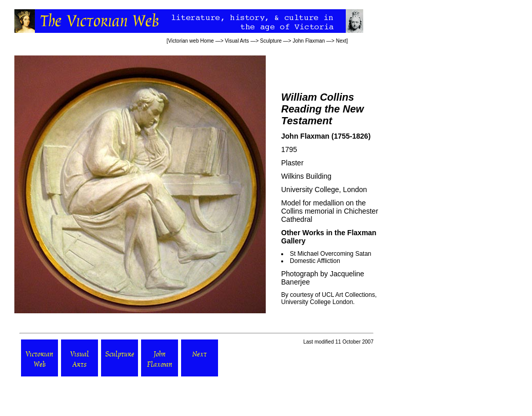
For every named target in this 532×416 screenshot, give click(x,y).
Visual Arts (237, 41)
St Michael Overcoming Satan (331, 254)
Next (341, 41)
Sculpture (271, 41)
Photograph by (306, 274)
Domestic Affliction (315, 261)
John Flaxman (309, 41)
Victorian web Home (191, 41)
